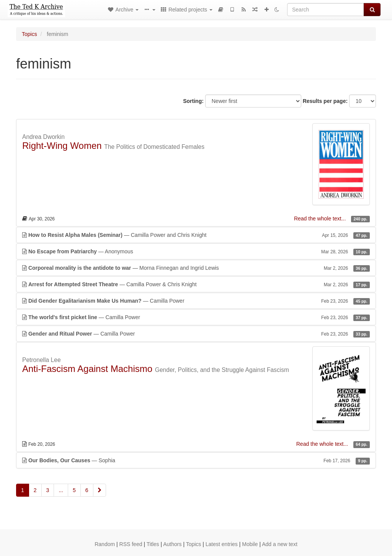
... (61, 490)
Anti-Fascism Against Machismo (87, 369)
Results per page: (325, 101)
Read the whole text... (321, 218)
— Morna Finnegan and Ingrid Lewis (196, 268)
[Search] (326, 10)
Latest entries (222, 544)
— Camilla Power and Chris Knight (196, 235)
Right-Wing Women (62, 146)
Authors (172, 544)
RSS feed (131, 544)
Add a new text (280, 544)
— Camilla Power (196, 301)
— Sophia (196, 460)
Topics (29, 34)
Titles (153, 544)
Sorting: (193, 101)
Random (105, 544)
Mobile (250, 544)
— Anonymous (196, 251)
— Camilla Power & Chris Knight (196, 284)
